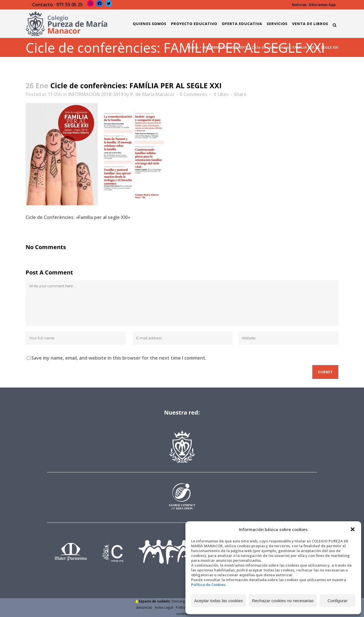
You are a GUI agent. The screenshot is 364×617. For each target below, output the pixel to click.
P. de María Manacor (152, 94)
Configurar (338, 601)
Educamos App (322, 5)
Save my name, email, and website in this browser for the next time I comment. (119, 358)
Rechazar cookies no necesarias (283, 601)
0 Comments (194, 94)
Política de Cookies (208, 585)
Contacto (43, 5)
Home (193, 47)
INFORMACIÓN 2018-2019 (225, 47)
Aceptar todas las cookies (219, 601)
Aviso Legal (164, 607)
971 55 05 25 (70, 5)
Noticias (299, 5)
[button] (353, 529)
